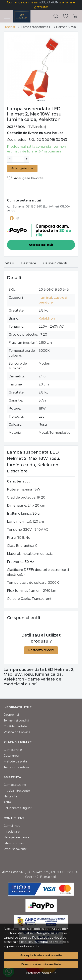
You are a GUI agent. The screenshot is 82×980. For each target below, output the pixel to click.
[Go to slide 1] (38, 100)
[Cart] (75, 16)
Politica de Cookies (17, 732)
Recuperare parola (16, 837)
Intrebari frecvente (17, 790)
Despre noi (11, 714)
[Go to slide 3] (42, 100)
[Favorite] (66, 16)
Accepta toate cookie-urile (41, 955)
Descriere (28, 263)
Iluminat (9, 27)
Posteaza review (41, 649)
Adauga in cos (22, 168)
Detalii (9, 263)
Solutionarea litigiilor (18, 808)
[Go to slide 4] (44, 100)
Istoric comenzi (14, 843)
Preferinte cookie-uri (41, 973)
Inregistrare (12, 831)
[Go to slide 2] (40, 100)
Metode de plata (15, 761)
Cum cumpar (13, 749)
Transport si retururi (17, 767)
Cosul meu (11, 755)
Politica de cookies (46, 938)
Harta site (10, 796)
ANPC (8, 802)
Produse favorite (15, 849)
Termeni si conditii (16, 720)
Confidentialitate (15, 726)
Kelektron (47, 318)
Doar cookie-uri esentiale (41, 964)
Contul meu (12, 825)
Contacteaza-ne (15, 784)
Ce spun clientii (55, 263)
